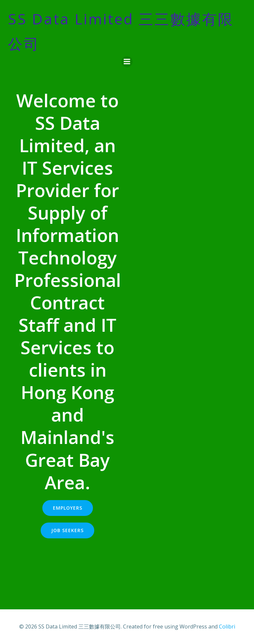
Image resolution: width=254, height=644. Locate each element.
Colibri (227, 627)
